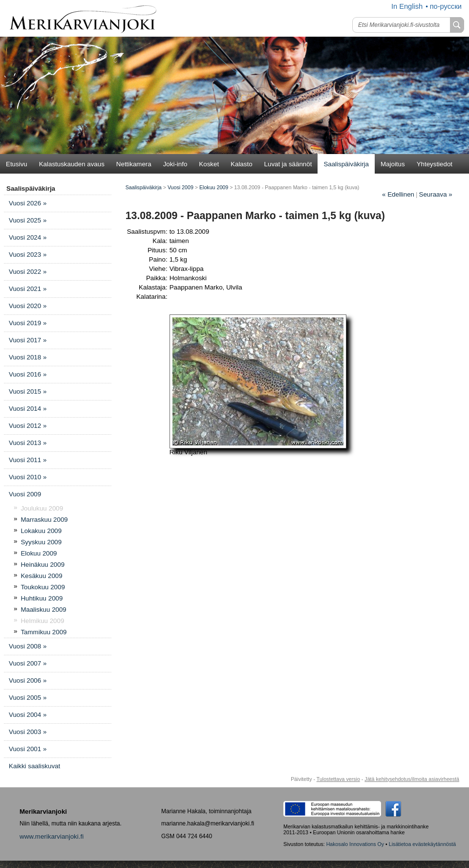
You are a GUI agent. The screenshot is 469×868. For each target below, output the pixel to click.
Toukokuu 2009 (43, 587)
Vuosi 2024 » (28, 237)
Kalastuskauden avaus (72, 164)
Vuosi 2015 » (28, 391)
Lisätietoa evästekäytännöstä (422, 844)
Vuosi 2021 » (28, 289)
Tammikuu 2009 (43, 632)
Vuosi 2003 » (28, 732)
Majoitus (393, 164)
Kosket (209, 164)
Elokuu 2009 (39, 553)
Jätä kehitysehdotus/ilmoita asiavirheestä (412, 779)
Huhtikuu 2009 (42, 598)
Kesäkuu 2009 (41, 576)
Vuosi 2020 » (28, 306)
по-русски (446, 6)
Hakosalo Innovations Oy (355, 844)
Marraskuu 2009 (44, 520)
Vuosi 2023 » (28, 255)
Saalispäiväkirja (346, 164)
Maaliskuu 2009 (43, 610)
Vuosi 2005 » (28, 698)
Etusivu (17, 164)
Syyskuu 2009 (41, 542)
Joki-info (175, 164)
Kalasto (241, 164)
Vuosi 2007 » (28, 663)
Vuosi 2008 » (28, 646)
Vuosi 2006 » (28, 680)
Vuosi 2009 (25, 494)
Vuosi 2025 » (28, 220)
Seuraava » (436, 194)
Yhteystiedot (435, 164)
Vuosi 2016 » (28, 374)
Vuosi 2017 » (28, 340)
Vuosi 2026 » (28, 203)
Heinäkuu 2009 (43, 565)
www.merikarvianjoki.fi (52, 836)
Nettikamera (134, 164)
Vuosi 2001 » (28, 749)
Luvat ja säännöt (288, 164)
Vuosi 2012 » (28, 426)
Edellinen (398, 194)
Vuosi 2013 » (28, 443)
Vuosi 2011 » (28, 460)
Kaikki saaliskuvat (34, 766)
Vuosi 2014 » (28, 409)
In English (407, 6)
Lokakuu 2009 (41, 531)
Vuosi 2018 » (28, 357)
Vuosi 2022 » (28, 272)
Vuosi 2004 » (28, 715)
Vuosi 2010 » (28, 477)
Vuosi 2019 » (28, 323)
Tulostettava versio (338, 779)
